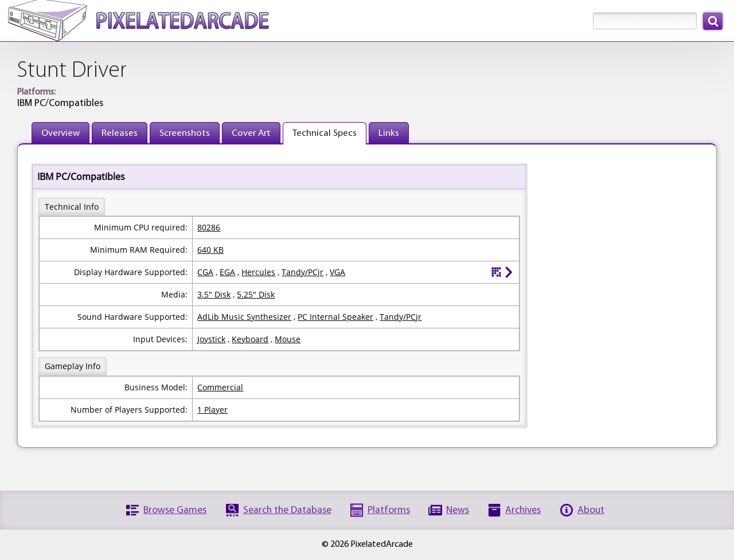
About (591, 510)
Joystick (211, 339)
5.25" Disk (256, 294)
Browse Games (175, 510)
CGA (205, 272)
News (458, 510)
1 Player (212, 410)
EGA (227, 272)
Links (389, 133)
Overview (60, 133)
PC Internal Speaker (335, 317)
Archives (523, 510)
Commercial (220, 387)
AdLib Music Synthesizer (244, 317)
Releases (120, 133)
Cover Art (251, 133)
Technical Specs (325, 133)
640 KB (210, 250)
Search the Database (287, 510)
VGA (337, 272)
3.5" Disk (214, 294)
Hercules (258, 272)
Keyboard (250, 339)
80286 (209, 227)
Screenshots (185, 133)
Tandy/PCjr (302, 272)
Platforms (389, 510)
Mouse (288, 339)
